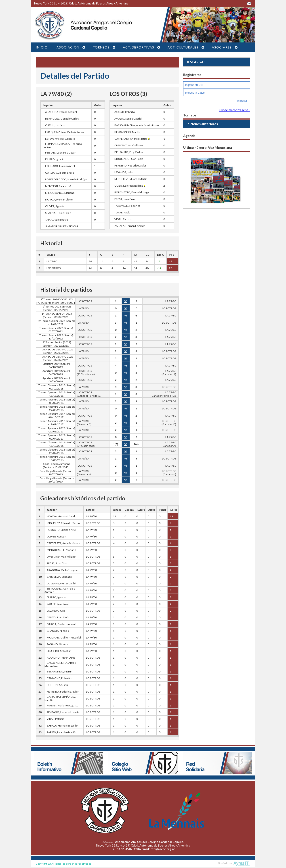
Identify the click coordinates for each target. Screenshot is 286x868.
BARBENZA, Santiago (59, 577)
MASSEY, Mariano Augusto (62, 705)
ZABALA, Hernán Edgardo (130, 226)
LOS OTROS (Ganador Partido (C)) (89, 394)
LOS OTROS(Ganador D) (169, 423)
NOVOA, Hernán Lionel (59, 199)
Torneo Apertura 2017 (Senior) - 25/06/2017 (57, 430)
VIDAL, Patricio (123, 219)
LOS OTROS (54, 268)
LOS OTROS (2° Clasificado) (85, 444)
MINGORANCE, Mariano (60, 193)
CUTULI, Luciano (55, 125)
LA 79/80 (52, 261)
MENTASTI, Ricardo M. (58, 186)
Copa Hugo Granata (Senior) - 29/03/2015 (57, 480)
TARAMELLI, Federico (127, 206)
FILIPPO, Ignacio (55, 159)
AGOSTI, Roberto (125, 112)
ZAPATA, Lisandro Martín (61, 732)
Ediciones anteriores (202, 124)
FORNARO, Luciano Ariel (60, 166)
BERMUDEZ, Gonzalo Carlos (62, 119)
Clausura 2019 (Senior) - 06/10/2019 (57, 365)
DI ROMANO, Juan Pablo (129, 159)
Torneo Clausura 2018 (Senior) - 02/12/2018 (57, 387)
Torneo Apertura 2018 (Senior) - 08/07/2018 (57, 401)
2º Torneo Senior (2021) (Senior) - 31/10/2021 (57, 344)
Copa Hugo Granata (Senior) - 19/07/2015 (57, 473)
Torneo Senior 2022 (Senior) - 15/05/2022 (57, 337)
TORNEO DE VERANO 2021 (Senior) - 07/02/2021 (57, 358)
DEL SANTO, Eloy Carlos (129, 152)
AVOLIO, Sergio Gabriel (128, 119)
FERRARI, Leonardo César (60, 153)
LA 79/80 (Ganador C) (83, 423)
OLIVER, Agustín (55, 206)
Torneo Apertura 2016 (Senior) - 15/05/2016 (57, 458)
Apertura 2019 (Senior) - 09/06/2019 (57, 380)
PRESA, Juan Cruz (125, 199)
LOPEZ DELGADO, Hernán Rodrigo (66, 179)
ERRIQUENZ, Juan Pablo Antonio (64, 132)
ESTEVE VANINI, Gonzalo (60, 139)
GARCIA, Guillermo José (60, 173)
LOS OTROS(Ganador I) (169, 473)
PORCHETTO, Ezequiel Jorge (132, 192)
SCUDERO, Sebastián (59, 651)
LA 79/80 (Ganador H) (84, 473)
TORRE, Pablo (122, 212)
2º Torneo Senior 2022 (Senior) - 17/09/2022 (57, 322)
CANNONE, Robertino (60, 678)
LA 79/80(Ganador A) (169, 373)
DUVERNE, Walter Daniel (61, 583)
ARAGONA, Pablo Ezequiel (61, 112)
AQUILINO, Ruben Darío (61, 658)
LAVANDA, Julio (124, 172)
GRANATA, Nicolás (58, 631)
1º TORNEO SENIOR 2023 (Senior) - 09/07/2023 (57, 315)
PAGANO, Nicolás (57, 644)
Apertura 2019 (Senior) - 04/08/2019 (57, 373)
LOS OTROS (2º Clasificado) (85, 373)
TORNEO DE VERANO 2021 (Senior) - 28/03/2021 (57, 351)
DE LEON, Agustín (57, 685)
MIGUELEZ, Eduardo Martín (131, 179)
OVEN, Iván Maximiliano (130, 186)
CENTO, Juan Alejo (58, 617)
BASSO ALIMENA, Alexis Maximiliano (137, 125)
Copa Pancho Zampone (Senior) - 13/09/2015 (57, 466)
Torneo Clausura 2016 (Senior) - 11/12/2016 (57, 444)
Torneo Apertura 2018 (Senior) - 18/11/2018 (57, 394)
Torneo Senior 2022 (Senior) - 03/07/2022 (57, 330)
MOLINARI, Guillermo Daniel (64, 637)
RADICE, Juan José (58, 604)
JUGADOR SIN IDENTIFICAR (62, 226)
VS (126, 301)
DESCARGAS (195, 62)
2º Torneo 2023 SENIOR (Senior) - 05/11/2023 (57, 308)
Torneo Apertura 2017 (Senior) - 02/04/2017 (57, 437)
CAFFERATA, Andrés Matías (132, 139)
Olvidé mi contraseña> (234, 110)
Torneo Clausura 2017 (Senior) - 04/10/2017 (57, 415)
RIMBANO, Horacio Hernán (63, 712)
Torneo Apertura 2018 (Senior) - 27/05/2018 (57, 408)
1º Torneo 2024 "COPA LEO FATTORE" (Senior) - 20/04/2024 (56, 301)
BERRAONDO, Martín (127, 132)
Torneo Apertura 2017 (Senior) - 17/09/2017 (57, 423)
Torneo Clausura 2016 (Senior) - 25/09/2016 (57, 451)
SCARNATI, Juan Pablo (58, 213)
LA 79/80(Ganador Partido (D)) (163, 394)
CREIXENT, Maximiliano (128, 145)
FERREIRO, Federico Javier (130, 165)
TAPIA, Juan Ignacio (57, 220)
